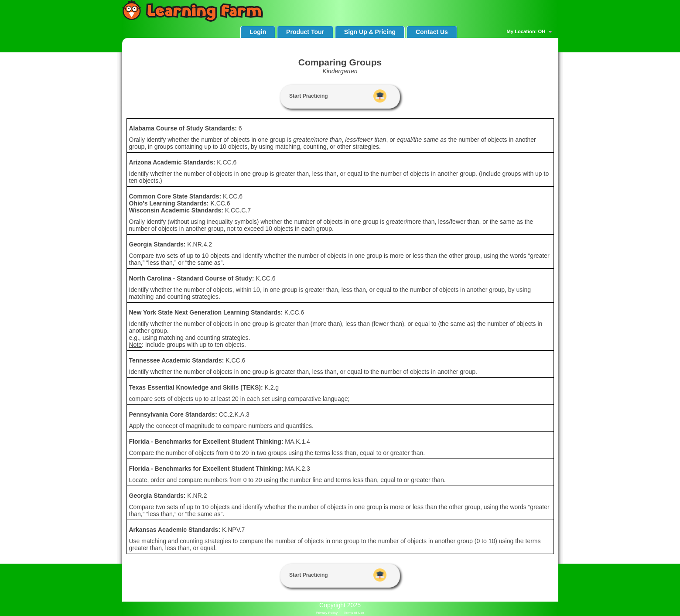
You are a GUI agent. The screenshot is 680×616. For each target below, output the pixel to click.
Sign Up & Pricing (370, 32)
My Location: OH (530, 32)
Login (258, 32)
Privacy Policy (327, 613)
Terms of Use (354, 613)
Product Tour (305, 32)
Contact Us (432, 32)
